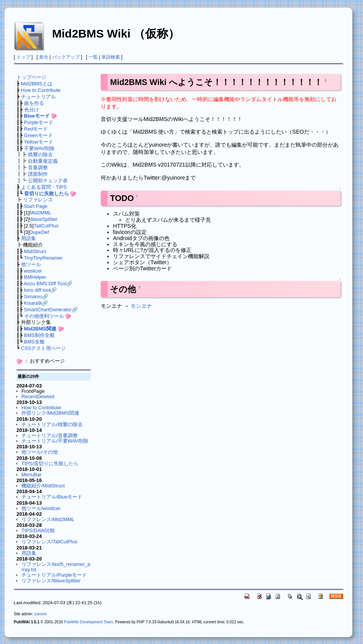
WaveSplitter (43, 219)
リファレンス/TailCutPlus (49, 542)
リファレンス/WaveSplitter (51, 581)
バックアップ (66, 57)
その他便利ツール (44, 316)
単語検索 (111, 57)
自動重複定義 (43, 161)
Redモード (36, 129)
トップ (23, 57)
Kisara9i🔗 (36, 303)
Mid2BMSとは (37, 84)
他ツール (31, 264)
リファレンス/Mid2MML (48, 519)
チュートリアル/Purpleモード (54, 575)
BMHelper (35, 277)
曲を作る (34, 103)
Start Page (36, 206)
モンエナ (141, 306)
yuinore (40, 614)
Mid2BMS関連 (40, 329)
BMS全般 (34, 342)
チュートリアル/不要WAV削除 (55, 441)
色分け (32, 110)
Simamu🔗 (36, 297)
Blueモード (37, 116)
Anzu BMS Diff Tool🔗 (48, 284)
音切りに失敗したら (47, 194)
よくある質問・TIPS (44, 187)
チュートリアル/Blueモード (52, 497)
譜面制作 (38, 174)
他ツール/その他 (40, 452)
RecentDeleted (38, 396)
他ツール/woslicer (41, 508)
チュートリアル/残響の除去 (52, 424)
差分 (44, 57)
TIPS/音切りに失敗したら (50, 463)
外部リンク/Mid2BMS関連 (50, 413)
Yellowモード (39, 142)
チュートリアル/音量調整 (50, 436)
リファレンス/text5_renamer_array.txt (56, 567)
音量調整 (38, 168)
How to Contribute (41, 90)
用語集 (29, 238)
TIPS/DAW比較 (38, 530)
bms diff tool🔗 (41, 290)
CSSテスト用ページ (44, 348)
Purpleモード (39, 122)
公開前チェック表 (48, 181)
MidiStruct (35, 251)
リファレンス (38, 200)
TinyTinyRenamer (43, 258)
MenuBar (32, 475)
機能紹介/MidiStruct (43, 486)
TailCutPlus (46, 226)
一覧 (93, 57)
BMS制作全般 (39, 335)
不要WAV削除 (39, 148)
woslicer (33, 271)
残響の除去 (40, 154)
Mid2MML (40, 213)
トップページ (31, 77)
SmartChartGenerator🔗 (51, 310)
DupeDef (39, 232)
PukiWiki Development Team (88, 622)
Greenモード (38, 135)
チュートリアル (38, 97)
